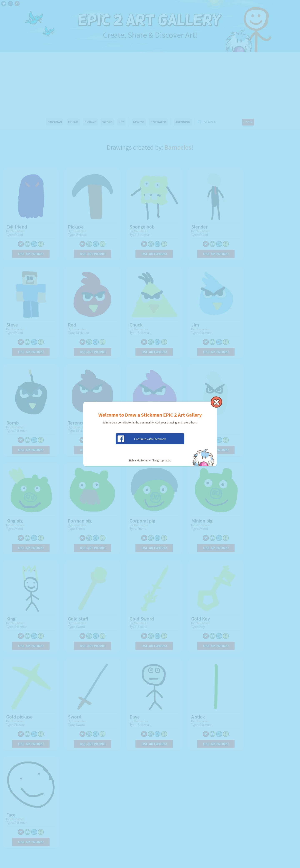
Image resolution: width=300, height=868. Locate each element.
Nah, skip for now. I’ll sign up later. (150, 460)
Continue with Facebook (141, 439)
